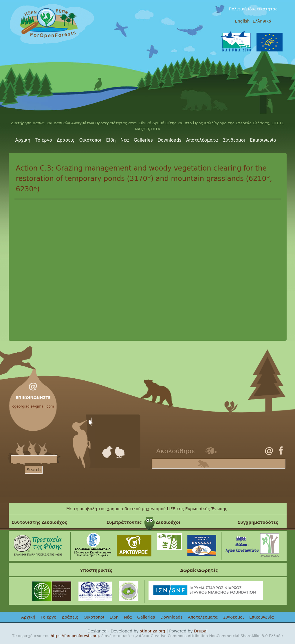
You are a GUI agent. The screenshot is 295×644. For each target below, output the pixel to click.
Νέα (125, 140)
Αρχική (23, 140)
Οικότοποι (90, 140)
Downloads (169, 140)
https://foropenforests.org (75, 636)
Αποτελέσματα (202, 140)
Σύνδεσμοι (234, 140)
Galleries (143, 140)
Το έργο (44, 140)
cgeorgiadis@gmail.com (33, 406)
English (242, 21)
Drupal (201, 631)
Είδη (111, 140)
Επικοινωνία (263, 140)
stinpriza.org (152, 631)
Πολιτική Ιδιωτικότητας (253, 9)
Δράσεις (66, 140)
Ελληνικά (262, 21)
